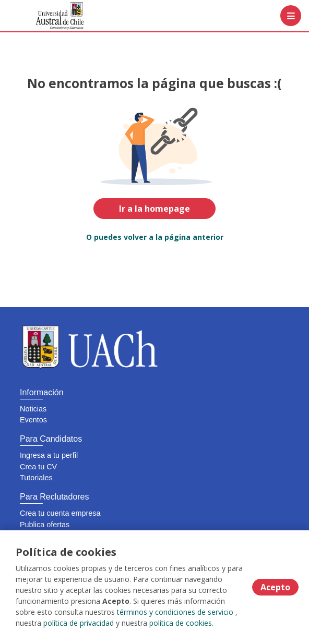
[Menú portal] (291, 16)
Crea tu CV (38, 467)
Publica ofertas (45, 525)
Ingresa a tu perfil (49, 455)
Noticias (33, 409)
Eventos (33, 420)
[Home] (45, 16)
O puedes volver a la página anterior (155, 237)
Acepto (275, 587)
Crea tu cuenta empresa (60, 513)
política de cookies (181, 623)
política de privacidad (79, 623)
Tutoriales (36, 478)
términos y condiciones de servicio (175, 612)
